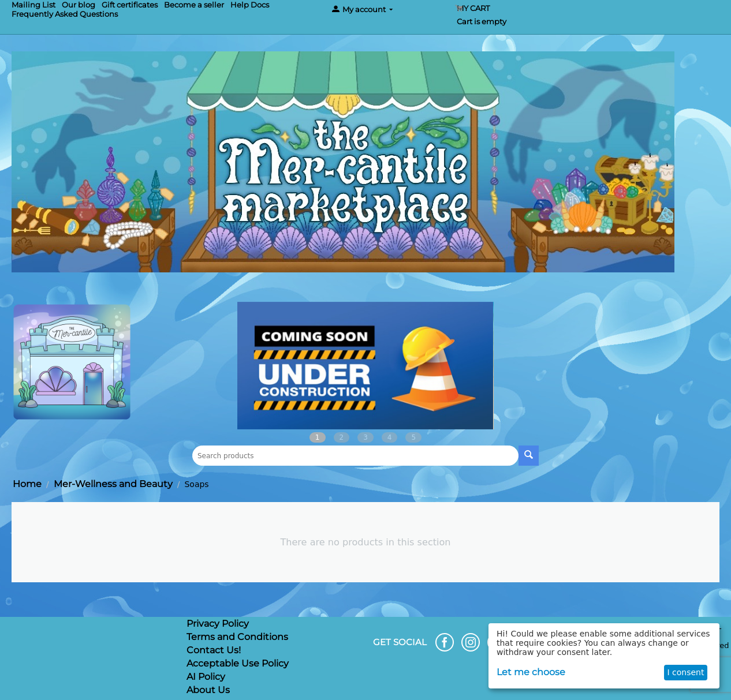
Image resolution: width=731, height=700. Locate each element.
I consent (685, 672)
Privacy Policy (218, 624)
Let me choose (531, 672)
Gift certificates (130, 5)
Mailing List (33, 5)
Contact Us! (214, 650)
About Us (208, 690)
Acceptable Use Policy (238, 663)
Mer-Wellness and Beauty (113, 484)
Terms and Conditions (237, 637)
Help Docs (250, 5)
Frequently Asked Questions (65, 14)
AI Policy (206, 677)
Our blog (79, 5)
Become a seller (194, 5)
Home (27, 484)
